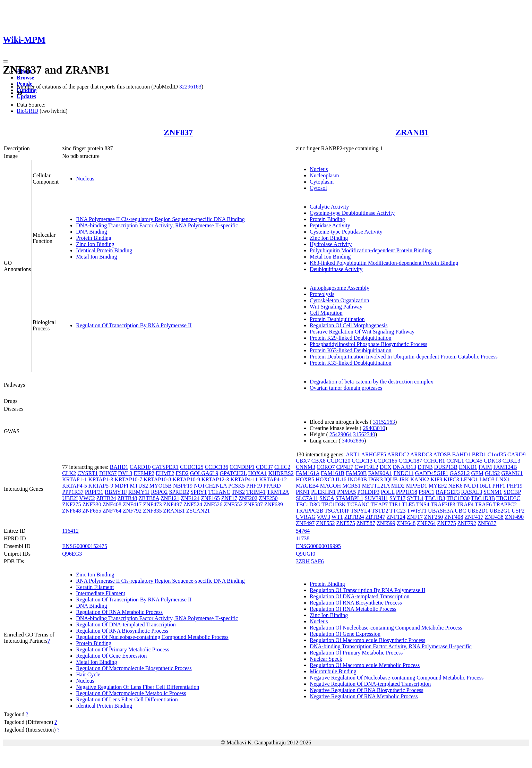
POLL (388, 492)
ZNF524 (193, 504)
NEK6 (456, 486)
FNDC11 (404, 473)
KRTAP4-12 (273, 479)
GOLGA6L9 (204, 473)
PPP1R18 (407, 492)
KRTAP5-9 (101, 486)
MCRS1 (351, 486)
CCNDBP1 (242, 467)
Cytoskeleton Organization (340, 300)
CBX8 (319, 461)
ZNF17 (229, 498)
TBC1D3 (435, 498)
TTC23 (397, 511)
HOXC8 (325, 479)
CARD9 (516, 454)
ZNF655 (92, 511)
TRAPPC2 (505, 504)
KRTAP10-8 (157, 479)
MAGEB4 (307, 486)
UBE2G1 (500, 511)
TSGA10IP (337, 511)
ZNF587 (253, 504)
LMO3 (487, 479)
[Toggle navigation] (6, 61)
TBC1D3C (508, 498)
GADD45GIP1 (432, 473)
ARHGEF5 (374, 454)
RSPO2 (159, 492)
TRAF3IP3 (443, 504)
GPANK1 (512, 473)
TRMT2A (278, 492)
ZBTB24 (106, 498)
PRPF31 (94, 492)
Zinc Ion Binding (95, 244)
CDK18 (492, 461)
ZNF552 (233, 504)
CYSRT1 (88, 473)
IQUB (391, 479)
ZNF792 (132, 511)
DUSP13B (446, 467)
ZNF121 (170, 498)
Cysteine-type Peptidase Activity (346, 232)
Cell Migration (326, 313)
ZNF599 (386, 523)
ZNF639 (274, 504)
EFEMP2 (144, 473)
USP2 (518, 511)
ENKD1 (468, 467)
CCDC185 (386, 461)
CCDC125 (192, 467)
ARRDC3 (421, 454)
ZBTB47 (375, 517)
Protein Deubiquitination (337, 319)
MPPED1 (417, 486)
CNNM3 (306, 467)
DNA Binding (91, 232)
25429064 (341, 434)
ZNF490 (514, 517)
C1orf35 (497, 454)
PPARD (272, 486)
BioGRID (27, 111)
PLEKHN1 (323, 492)
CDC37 (264, 467)
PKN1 (303, 492)
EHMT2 (165, 473)
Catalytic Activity (329, 207)
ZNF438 (494, 517)
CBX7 (303, 461)
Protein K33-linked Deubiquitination (351, 363)
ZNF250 (268, 498)
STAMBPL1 (349, 498)
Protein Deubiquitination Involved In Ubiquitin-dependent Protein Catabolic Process (404, 357)
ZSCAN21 (198, 511)
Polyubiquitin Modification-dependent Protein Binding (371, 250)
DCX (386, 467)
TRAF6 (483, 504)
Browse (25, 78)
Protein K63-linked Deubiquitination (351, 350)
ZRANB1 (412, 132)
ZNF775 (447, 523)
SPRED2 (179, 492)
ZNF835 (152, 511)
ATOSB (442, 454)
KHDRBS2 (281, 473)
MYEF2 (438, 486)
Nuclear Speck (326, 659)
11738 (303, 538)
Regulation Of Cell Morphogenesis (349, 325)
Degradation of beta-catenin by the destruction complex (371, 382)
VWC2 (87, 498)
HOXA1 (257, 473)
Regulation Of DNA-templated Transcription (126, 624)
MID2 (398, 486)
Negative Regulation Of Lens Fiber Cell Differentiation (138, 687)
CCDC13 (362, 461)
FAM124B (505, 467)
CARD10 (140, 467)
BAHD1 (119, 467)
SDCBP (512, 492)
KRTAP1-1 (75, 479)
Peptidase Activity (330, 225)
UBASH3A (441, 511)
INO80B (357, 479)
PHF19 (254, 486)
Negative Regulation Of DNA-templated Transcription (370, 684)
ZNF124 (190, 498)
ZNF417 (132, 504)
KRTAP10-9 (186, 479)
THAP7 (379, 504)
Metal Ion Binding (96, 257)
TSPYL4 (361, 511)
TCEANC (219, 492)
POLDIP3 (368, 492)
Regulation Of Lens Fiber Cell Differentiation (127, 699)
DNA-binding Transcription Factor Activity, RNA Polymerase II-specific (157, 225)
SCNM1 (493, 492)
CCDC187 (410, 461)
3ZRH (303, 561)
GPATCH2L (233, 473)
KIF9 (436, 479)
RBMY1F (116, 492)
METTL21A (376, 486)
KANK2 (420, 479)
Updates (26, 96)
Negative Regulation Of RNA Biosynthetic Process (367, 690)
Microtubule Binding (333, 671)
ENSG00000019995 (318, 546)
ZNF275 (71, 504)
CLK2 (69, 473)
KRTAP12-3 (215, 479)
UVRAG (306, 517)
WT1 (337, 517)
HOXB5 (305, 479)
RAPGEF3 (448, 492)
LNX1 (503, 479)
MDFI (121, 486)
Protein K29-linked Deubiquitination (351, 338)
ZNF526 (213, 504)
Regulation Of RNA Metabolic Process (119, 612)
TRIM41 (256, 492)
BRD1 (479, 454)
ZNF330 (92, 504)
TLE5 (408, 504)
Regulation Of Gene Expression (111, 656)
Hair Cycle (88, 674)
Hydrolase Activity (331, 244)
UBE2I (70, 498)
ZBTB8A (149, 498)
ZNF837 (178, 132)
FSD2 (182, 473)
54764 (303, 531)
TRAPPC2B (310, 511)
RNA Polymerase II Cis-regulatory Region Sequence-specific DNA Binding (160, 219)
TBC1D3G (308, 504)
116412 (70, 531)
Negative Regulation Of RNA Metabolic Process (364, 696)
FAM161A (308, 473)
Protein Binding (94, 238)
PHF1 (499, 486)
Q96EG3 (72, 554)
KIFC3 (451, 479)
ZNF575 (345, 523)
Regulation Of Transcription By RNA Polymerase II (134, 325)
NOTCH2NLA (210, 486)
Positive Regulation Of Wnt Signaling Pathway (362, 332)
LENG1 (469, 479)
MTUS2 (139, 486)
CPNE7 (345, 467)
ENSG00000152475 (85, 546)
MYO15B (161, 486)
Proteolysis (322, 294)
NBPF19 (183, 486)
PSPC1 (426, 492)
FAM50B (356, 473)
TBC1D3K (334, 504)
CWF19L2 (366, 467)
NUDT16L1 (477, 486)
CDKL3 (512, 461)
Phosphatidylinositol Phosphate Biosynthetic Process (368, 344)
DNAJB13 (405, 467)
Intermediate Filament (101, 593)
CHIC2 (282, 467)
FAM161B (333, 473)
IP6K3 (376, 479)
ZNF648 (71, 511)
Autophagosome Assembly (340, 288)
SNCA (327, 498)
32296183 (190, 87)
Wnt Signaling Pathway (336, 307)
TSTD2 (380, 511)
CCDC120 (339, 461)
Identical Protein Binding (104, 250)
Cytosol (318, 188)
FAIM (485, 467)
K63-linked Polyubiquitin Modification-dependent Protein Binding (384, 263)
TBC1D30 (458, 498)
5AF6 (317, 561)
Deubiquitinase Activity (336, 269)
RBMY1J (139, 492)
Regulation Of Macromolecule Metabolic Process (131, 693)
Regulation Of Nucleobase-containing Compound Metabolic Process (152, 637)
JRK (404, 479)
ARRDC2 (398, 454)
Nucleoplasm (324, 175)
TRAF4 (465, 504)
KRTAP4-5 (75, 486)
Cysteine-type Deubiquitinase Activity (352, 213)
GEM (477, 473)
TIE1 (395, 504)
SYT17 (397, 498)
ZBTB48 (127, 498)
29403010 (374, 428)
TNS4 (423, 504)
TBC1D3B (483, 498)
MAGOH (331, 486)
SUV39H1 (377, 498)
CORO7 (326, 467)
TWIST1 (417, 511)
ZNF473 (152, 504)
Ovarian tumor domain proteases (346, 388)
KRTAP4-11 (244, 479)
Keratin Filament (95, 587)
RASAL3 (472, 492)
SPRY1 (199, 492)
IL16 (341, 479)
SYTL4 (415, 498)
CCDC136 (216, 467)
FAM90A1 (380, 473)
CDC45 (474, 461)
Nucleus (85, 179)
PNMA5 (346, 492)
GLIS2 (492, 473)
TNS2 (238, 492)
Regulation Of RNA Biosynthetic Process (122, 631)
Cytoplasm (322, 182)
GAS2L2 (460, 473)
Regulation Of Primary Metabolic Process (122, 649)
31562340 (364, 434)
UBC (460, 511)
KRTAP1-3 (101, 479)
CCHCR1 (434, 461)
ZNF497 (172, 504)
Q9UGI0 (306, 554)
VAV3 (324, 517)
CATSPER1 (165, 467)
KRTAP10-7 (128, 479)
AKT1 (353, 454)
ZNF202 (248, 498)
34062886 (353, 441)
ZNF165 (210, 498)
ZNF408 (112, 504)
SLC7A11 (307, 498)
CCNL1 (455, 461)
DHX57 (108, 473)
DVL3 (125, 473)
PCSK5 (237, 486)
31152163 (384, 422)
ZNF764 (112, 511)
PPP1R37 (73, 492)
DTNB (425, 467)
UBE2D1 (478, 511)
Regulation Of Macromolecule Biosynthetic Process (134, 668)
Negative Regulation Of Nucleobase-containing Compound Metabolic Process (397, 678)
